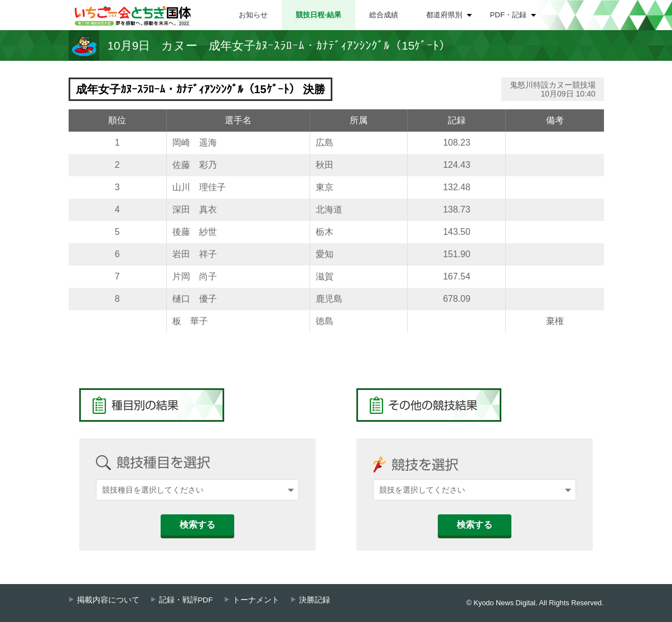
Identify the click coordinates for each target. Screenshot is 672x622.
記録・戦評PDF (186, 600)
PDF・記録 (509, 15)
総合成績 (384, 15)
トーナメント (256, 600)
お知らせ (253, 15)
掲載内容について (108, 600)
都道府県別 (444, 15)
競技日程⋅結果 (318, 15)
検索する (197, 525)
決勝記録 (315, 600)
